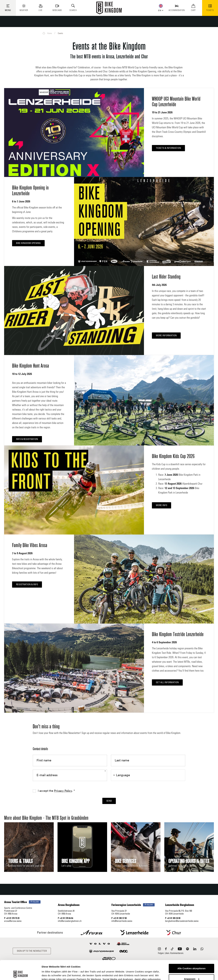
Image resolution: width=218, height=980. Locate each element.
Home (47, 33)
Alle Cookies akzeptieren (192, 950)
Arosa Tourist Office (15, 902)
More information (166, 336)
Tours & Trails (20, 861)
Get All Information (167, 682)
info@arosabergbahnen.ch (70, 921)
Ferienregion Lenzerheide (126, 905)
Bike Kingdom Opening (28, 243)
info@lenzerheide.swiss (122, 921)
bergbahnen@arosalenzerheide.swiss (182, 921)
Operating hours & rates (189, 861)
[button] (160, 10)
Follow (35, 902)
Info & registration (27, 439)
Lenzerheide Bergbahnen (180, 905)
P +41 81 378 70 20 (12, 918)
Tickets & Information (168, 148)
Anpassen (192, 961)
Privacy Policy (63, 791)
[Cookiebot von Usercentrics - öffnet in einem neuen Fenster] (21, 974)
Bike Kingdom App (75, 861)
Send (109, 801)
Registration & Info (27, 585)
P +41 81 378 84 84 (65, 918)
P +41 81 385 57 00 (119, 918)
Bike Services (126, 861)
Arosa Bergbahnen (69, 905)
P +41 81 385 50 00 (173, 918)
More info (162, 505)
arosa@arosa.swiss (13, 921)
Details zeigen (50, 974)
